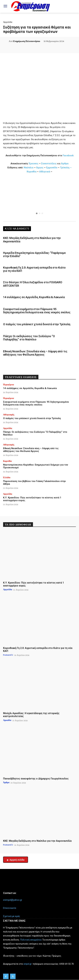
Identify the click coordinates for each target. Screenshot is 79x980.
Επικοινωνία (10, 908)
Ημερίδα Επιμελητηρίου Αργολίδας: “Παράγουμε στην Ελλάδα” (34, 255)
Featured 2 (8, 655)
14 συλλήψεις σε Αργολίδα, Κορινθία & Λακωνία (34, 297)
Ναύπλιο (29, 168)
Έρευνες (34, 164)
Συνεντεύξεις (49, 164)
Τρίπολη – (66, 168)
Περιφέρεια (8, 385)
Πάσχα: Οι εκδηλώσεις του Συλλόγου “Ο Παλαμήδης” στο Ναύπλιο (29, 338)
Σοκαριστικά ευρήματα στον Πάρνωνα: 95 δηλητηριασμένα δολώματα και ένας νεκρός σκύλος (37, 311)
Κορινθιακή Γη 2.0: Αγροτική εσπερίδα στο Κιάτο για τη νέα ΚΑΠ (38, 650)
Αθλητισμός (9, 415)
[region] (39, 198)
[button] (39, 198)
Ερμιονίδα (52, 168)
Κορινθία (32, 172)
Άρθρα (65, 164)
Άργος (40, 168)
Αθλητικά (45, 172)
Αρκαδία (7, 720)
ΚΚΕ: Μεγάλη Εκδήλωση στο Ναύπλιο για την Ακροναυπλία (37, 841)
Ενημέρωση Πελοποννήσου (27, 41)
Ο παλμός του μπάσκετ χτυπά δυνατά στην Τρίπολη (37, 324)
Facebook (68, 155)
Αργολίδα (8, 22)
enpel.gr (28, 964)
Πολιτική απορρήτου (31, 940)
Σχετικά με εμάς (12, 916)
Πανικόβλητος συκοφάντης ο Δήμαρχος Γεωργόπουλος (36, 779)
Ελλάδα (7, 477)
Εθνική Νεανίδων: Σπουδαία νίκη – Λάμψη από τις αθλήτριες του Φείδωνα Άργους (35, 353)
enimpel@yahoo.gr (13, 900)
